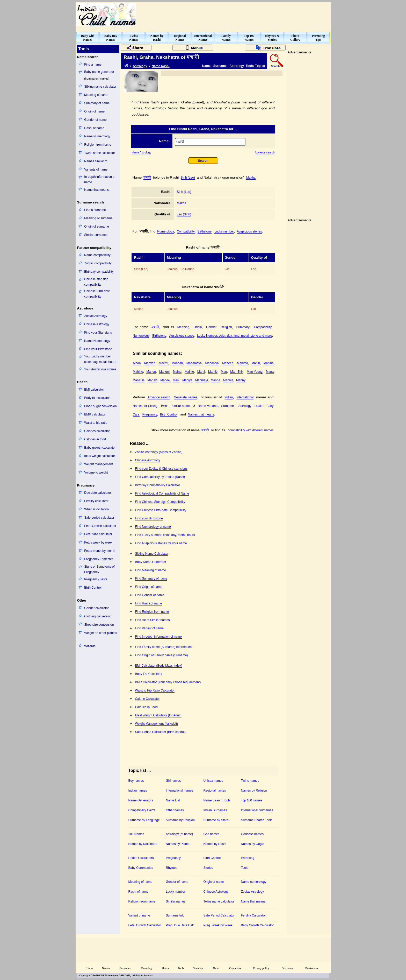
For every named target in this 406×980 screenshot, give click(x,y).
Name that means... (98, 190)
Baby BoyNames (111, 38)
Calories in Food (146, 707)
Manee (165, 380)
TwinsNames (134, 38)
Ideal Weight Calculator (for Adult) (158, 715)
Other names (175, 810)
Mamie (213, 372)
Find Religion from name (152, 612)
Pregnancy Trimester (99, 559)
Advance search (265, 152)
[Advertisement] (236, 15)
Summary (243, 327)
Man (224, 372)
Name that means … (255, 901)
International (245, 397)
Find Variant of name (150, 628)
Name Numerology (97, 136)
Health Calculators (141, 858)
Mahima (242, 363)
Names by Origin (253, 844)
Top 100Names (249, 38)
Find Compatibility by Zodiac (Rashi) (160, 477)
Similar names (181, 406)
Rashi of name (94, 128)
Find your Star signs (98, 333)
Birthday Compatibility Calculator (158, 485)
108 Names (136, 834)
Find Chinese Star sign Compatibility (160, 502)
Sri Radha (187, 269)
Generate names (186, 397)
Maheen (228, 363)
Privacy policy (261, 968)
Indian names (138, 791)
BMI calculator (94, 390)
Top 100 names (252, 800)
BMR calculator (95, 414)
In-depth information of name (100, 179)
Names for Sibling (145, 406)
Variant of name (139, 915)
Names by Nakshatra (143, 844)
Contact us (235, 968)
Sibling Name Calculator (152, 554)
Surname (220, 66)
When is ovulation (96, 509)
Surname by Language (144, 820)
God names (212, 834)
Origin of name (94, 111)
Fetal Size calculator (98, 534)
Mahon (151, 372)
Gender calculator (96, 608)
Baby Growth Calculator (258, 925)
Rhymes (172, 868)
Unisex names (213, 781)
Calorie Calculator (147, 699)
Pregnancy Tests (96, 579)
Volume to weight (96, 473)
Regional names (215, 791)
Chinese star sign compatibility (96, 282)
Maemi (163, 363)
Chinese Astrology (97, 324)
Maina (177, 372)
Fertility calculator (96, 501)
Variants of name (96, 170)
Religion (226, 327)
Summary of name (97, 103)
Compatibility (186, 231)
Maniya (187, 380)
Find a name (93, 65)
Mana (270, 372)
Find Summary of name (151, 579)
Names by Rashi (215, 844)
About (216, 968)
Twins (165, 406)
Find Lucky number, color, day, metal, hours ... (167, 535)
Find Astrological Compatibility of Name (162, 493)
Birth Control (93, 588)
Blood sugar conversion (100, 406)
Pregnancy (150, 414)
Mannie (228, 380)
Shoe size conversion (99, 625)
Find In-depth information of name (158, 637)
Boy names (136, 781)
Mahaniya (212, 363)
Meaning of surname (98, 218)
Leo (254, 269)
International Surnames (257, 810)
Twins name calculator (100, 153)
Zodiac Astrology (96, 316)
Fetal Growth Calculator (145, 925)
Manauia (139, 380)
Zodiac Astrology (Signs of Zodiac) (159, 452)
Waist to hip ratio (96, 423)
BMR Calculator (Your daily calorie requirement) (168, 682)
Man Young (255, 372)
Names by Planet (178, 844)
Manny (241, 380)
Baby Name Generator (151, 562)
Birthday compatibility (99, 272)
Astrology (140, 66)
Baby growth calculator (100, 448)
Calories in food (95, 439)
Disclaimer (288, 968)
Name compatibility (97, 255)
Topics (260, 66)
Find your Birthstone (98, 349)
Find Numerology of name (153, 527)
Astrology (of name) (180, 834)
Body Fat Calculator (149, 674)
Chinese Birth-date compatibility (97, 294)
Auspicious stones (249, 231)
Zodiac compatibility (98, 263)
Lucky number (224, 231)
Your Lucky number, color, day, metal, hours (100, 359)
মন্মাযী (147, 178)
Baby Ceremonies (141, 868)
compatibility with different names (251, 430)
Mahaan (177, 363)
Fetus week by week (98, 542)
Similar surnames (96, 235)
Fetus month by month (100, 551)
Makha (251, 178)
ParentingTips (318, 38)
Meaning (183, 327)
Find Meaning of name (151, 570)
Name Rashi (161, 66)
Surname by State (216, 820)
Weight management (99, 464)
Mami (201, 372)
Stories (208, 868)
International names (180, 791)
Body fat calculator (97, 398)
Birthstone (205, 231)
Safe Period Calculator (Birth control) (160, 732)
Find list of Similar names (153, 620)
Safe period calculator (99, 518)
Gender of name (95, 120)
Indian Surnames (215, 810)
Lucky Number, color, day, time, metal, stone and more (234, 336)
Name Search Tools (217, 800)
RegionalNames (180, 38)
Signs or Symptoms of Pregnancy (99, 569)
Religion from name (98, 145)
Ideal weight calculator (100, 456)
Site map (198, 968)
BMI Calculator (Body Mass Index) (159, 666)
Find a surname (95, 210)
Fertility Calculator (253, 915)
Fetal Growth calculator (100, 526)
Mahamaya (194, 363)
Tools (250, 66)
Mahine (138, 372)
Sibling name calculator (100, 87)
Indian (229, 397)
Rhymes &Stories (272, 38)
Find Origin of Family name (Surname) (162, 655)
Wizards (90, 646)
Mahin (256, 363)
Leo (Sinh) (184, 214)
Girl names (173, 781)
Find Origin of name (149, 587)
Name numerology (254, 882)
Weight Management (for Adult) (157, 724)
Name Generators (141, 800)
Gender (211, 327)
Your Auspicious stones (100, 369)
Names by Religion (254, 791)
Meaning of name (96, 95)
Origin (198, 327)
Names (106, 968)
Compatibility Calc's (142, 810)
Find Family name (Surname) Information (164, 647)
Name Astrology (142, 152)
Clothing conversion (98, 616)
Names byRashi (157, 38)
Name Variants (208, 406)
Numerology (166, 231)
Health (259, 406)
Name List (173, 800)
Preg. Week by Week (218, 925)
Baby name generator (99, 72)
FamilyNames (226, 38)
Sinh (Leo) (188, 178)
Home (90, 968)
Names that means (201, 414)
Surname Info (175, 915)
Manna (216, 380)
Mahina (268, 363)
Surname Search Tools (257, 820)
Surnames (228, 406)
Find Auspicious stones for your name (161, 543)
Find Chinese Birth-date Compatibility (161, 510)
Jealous (172, 269)
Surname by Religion (180, 820)
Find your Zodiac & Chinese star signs (161, 469)
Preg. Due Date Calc (180, 925)
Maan (137, 363)
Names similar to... (97, 161)
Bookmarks (312, 968)
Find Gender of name (150, 595)
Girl (227, 269)
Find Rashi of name (149, 603)
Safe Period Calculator (219, 915)
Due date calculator (97, 493)
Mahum (164, 372)
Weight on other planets (101, 633)
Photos (165, 968)
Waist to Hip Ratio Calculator (155, 690)
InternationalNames (203, 38)
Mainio (189, 372)
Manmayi (202, 380)
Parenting (248, 858)
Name (206, 66)
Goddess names (252, 834)
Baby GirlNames (88, 38)
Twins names (250, 781)
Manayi (152, 380)
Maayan (150, 363)
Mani (176, 380)
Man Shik (237, 372)
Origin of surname (96, 227)
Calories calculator (97, 431)
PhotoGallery (295, 38)
